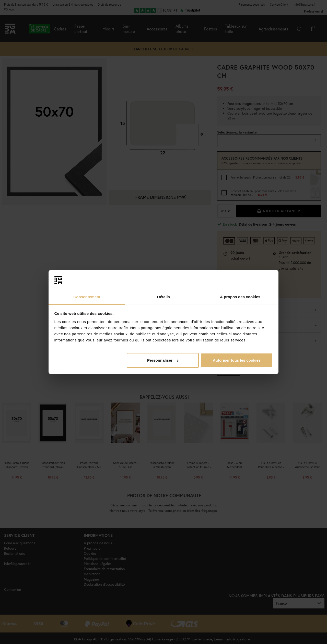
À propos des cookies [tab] (240, 297)
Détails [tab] (163, 297)
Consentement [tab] (87, 297)
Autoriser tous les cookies (237, 360)
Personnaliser (163, 360)
